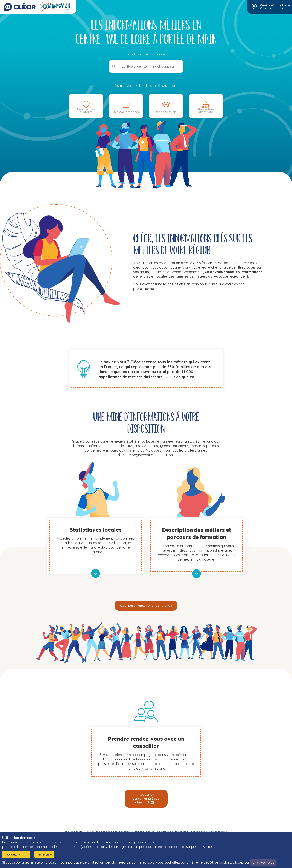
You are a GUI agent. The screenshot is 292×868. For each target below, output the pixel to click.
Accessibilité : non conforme (209, 832)
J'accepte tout (16, 854)
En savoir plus (263, 862)
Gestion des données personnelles (107, 832)
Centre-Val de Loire (275, 5)
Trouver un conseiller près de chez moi (146, 799)
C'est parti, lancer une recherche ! (146, 606)
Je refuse (44, 854)
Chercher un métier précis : (146, 54)
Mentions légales (143, 832)
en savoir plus (96, 573)
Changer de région (272, 8)
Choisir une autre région (173, 832)
